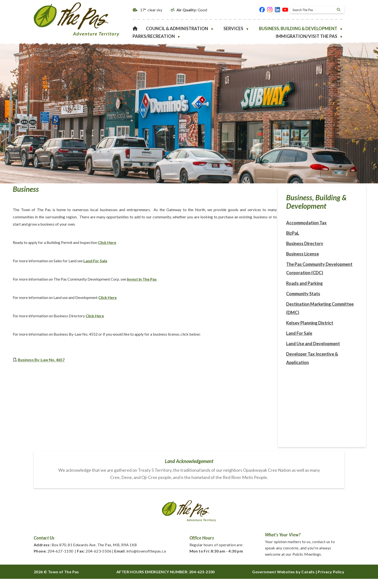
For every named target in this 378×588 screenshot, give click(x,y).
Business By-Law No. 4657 (143, 364)
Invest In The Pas (244, 284)
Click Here (209, 247)
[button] (338, 10)
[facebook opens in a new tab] (262, 10)
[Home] (135, 28)
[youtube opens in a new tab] (285, 10)
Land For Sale (198, 265)
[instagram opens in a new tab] (270, 10)
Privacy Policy (331, 581)
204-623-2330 (202, 581)
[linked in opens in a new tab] (277, 10)
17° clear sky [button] (151, 10)
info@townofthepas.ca (140, 560)
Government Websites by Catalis (283, 581)
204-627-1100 (54, 560)
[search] (313, 10)
